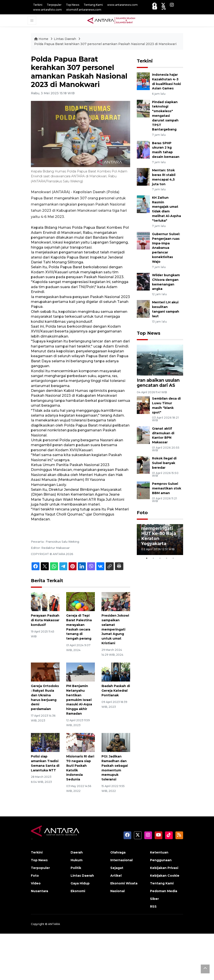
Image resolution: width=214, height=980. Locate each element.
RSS (153, 906)
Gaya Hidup (80, 883)
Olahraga (118, 852)
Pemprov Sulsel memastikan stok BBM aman (167, 488)
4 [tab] (167, 558)
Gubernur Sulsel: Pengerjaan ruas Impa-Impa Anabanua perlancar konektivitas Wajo (166, 248)
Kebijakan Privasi (164, 868)
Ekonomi (78, 891)
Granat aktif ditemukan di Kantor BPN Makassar (163, 435)
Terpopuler (54, 5)
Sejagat (117, 868)
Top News (73, 5)
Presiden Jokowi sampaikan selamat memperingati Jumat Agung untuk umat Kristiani (115, 629)
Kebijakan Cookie (165, 876)
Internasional (121, 860)
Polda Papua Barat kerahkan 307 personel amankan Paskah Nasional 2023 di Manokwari (105, 44)
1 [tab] (147, 558)
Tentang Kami (93, 5)
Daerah (77, 852)
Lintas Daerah (65, 39)
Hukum (77, 860)
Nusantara (39, 891)
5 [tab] (173, 558)
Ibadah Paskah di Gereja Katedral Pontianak (116, 691)
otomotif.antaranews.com (84, 10)
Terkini (38, 5)
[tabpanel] (160, 540)
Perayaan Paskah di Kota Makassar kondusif (45, 620)
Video (36, 883)
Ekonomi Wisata (124, 883)
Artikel (116, 876)
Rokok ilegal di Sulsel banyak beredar (164, 463)
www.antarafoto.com (47, 10)
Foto (142, 513)
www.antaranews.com (122, 5)
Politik (76, 868)
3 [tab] (160, 558)
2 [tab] (153, 558)
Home (42, 39)
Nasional (117, 891)
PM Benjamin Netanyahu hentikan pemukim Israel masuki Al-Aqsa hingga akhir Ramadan (79, 700)
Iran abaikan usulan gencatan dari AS (158, 383)
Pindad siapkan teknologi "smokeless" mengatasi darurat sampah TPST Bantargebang (165, 116)
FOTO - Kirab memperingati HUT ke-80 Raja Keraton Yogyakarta (159, 533)
